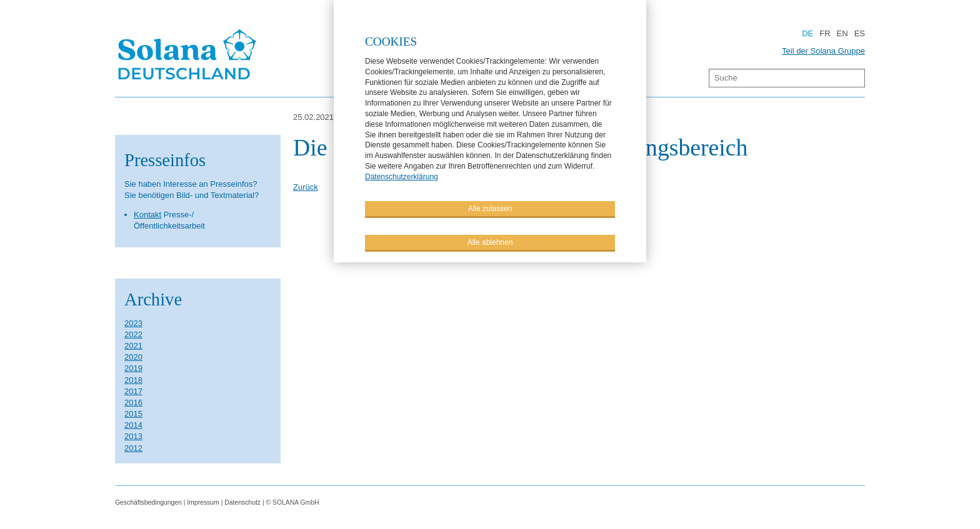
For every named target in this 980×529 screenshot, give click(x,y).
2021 (133, 346)
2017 (133, 391)
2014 (133, 425)
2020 (133, 357)
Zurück (306, 187)
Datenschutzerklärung (402, 176)
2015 (133, 414)
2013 (133, 436)
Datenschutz (242, 502)
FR (825, 33)
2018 (133, 380)
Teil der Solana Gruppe (823, 51)
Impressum (203, 502)
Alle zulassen (490, 208)
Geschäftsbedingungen (148, 502)
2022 (133, 334)
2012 (133, 448)
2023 (133, 323)
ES (860, 33)
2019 (133, 368)
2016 (133, 403)
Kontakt (147, 215)
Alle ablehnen (490, 242)
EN (842, 33)
